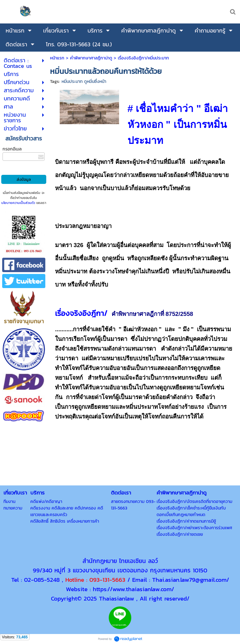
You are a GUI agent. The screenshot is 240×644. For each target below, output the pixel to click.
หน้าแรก (57, 58)
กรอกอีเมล (12, 149)
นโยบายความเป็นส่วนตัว (18, 203)
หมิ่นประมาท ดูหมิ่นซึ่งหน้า (84, 81)
